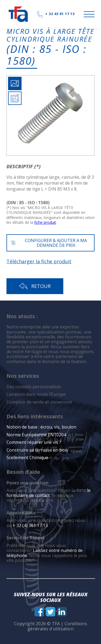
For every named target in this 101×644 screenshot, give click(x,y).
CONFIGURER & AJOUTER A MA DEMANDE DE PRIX (49, 243)
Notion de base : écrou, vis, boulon (41, 427)
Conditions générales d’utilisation (57, 626)
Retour (35, 286)
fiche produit (45, 222)
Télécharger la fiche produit (39, 261)
